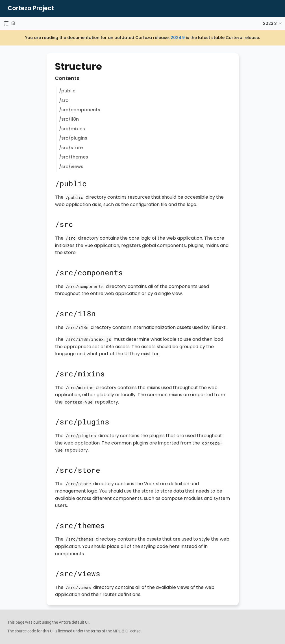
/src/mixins (72, 129)
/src (64, 100)
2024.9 (178, 38)
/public (67, 91)
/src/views (71, 167)
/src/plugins (73, 138)
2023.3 (270, 23)
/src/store (71, 148)
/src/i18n (69, 119)
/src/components (80, 110)
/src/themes (74, 157)
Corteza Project (31, 8)
